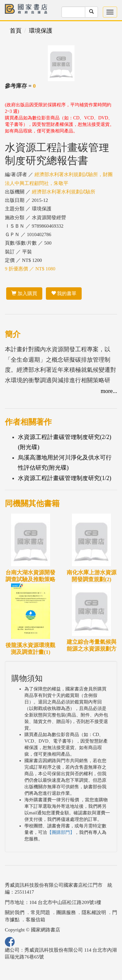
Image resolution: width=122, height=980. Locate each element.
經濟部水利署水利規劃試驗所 (64, 192)
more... (109, 391)
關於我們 (15, 912)
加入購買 (24, 294)
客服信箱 (35, 920)
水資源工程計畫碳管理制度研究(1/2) (65, 478)
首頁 (16, 31)
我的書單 (64, 294)
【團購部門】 (61, 832)
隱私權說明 (94, 912)
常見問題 (40, 912)
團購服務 (66, 912)
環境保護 (41, 31)
